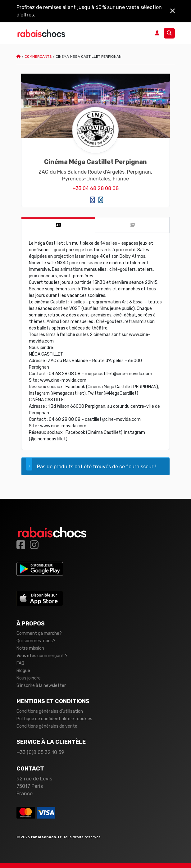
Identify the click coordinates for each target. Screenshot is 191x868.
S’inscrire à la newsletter (41, 686)
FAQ (20, 663)
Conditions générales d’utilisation (50, 711)
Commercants (38, 57)
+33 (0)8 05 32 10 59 (40, 752)
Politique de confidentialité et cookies (54, 719)
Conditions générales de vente (47, 726)
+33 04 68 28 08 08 (95, 188)
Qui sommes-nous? (36, 641)
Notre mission (30, 648)
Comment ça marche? (39, 633)
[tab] (59, 225)
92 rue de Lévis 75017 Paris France (34, 786)
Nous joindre (29, 678)
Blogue (23, 671)
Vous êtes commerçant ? (42, 656)
